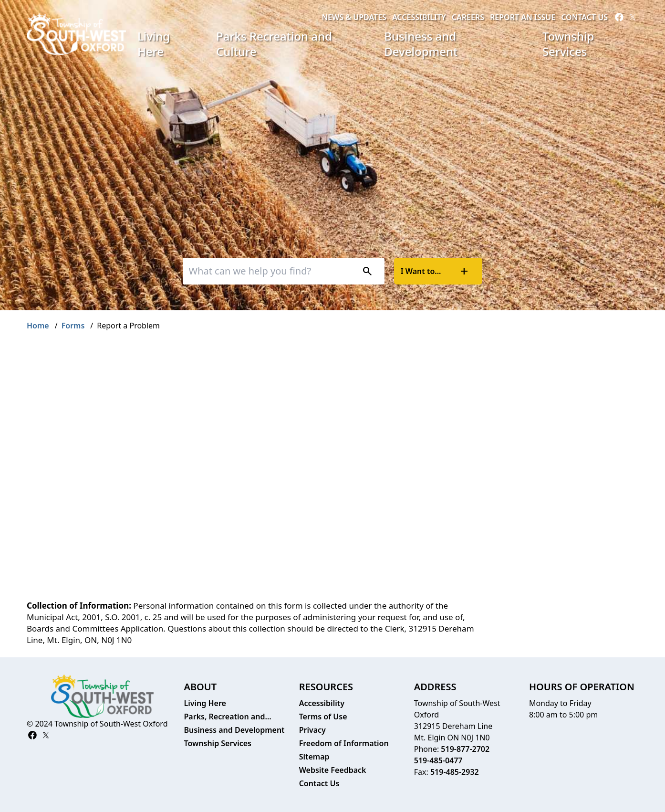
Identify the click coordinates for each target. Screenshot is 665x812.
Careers (468, 17)
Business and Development (421, 44)
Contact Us (584, 17)
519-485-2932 (455, 772)
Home (38, 326)
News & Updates (354, 17)
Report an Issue (523, 17)
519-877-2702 (465, 749)
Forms (73, 326)
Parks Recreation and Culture (274, 44)
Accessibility (419, 17)
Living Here (154, 44)
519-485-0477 (438, 760)
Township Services (568, 44)
